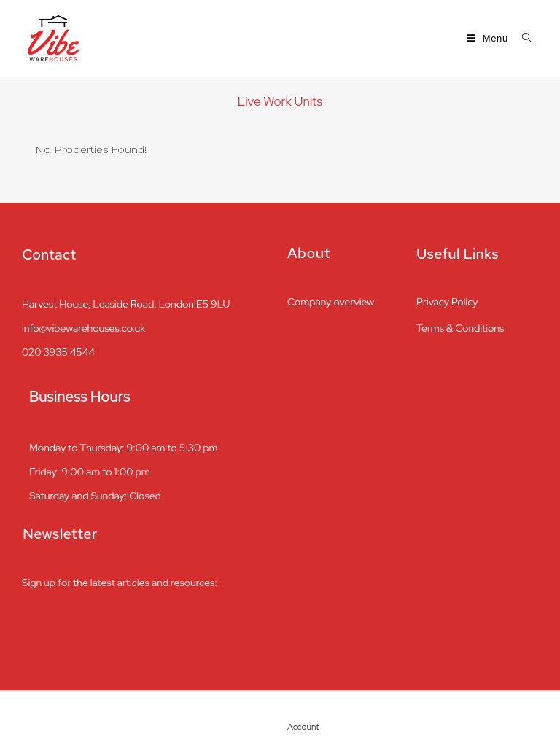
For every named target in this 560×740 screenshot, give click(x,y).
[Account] (295, 707)
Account (306, 727)
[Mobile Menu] (489, 38)
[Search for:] (522, 38)
